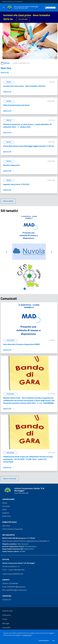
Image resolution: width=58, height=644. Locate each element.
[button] (6, 252)
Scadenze (6, 513)
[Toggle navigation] (4, 7)
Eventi (4, 510)
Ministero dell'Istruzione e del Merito (12, 2)
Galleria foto (7, 516)
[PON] (50, 7)
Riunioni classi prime (11, 165)
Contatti (6, 580)
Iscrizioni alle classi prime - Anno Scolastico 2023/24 (24, 86)
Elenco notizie (8, 201)
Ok (54, 641)
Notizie (5, 503)
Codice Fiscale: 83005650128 (13, 574)
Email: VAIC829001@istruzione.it (14, 587)
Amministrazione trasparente (12, 529)
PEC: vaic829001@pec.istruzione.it (15, 590)
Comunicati (6, 506)
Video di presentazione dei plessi (16, 105)
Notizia (7, 63)
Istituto (6, 559)
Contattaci (7, 596)
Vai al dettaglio (23, 19)
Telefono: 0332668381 (10, 583)
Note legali (6, 623)
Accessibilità (6, 628)
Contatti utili (7, 600)
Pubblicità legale (10, 522)
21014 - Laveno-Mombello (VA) (13, 570)
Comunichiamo (8, 499)
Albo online (6, 526)
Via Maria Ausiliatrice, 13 (11, 566)
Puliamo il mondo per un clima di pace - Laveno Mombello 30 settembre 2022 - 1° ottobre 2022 (27, 126)
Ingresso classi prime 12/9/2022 (16, 184)
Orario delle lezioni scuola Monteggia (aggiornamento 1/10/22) (29, 146)
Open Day (6, 68)
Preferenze (44, 641)
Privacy (5, 619)
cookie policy (27, 635)
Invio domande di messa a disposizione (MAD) (21, 344)
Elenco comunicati (10, 479)
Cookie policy (7, 615)
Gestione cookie (7, 611)
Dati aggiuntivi (8, 535)
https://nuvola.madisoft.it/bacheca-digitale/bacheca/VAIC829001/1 (26, 541)
